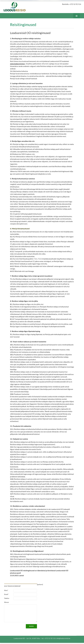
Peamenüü (78, 18)
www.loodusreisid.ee (17, 64)
